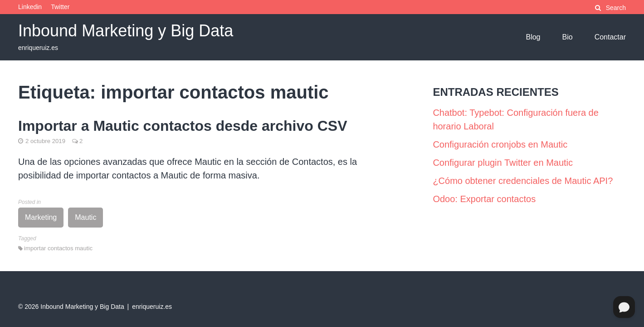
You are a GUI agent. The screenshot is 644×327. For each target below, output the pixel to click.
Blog (533, 37)
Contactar (610, 37)
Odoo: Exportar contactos (484, 199)
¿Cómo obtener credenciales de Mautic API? (523, 181)
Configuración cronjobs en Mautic (500, 144)
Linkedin (30, 7)
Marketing (41, 217)
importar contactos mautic (58, 248)
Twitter (60, 7)
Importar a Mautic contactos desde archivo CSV (183, 126)
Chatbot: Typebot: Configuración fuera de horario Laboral (515, 119)
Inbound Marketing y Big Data (126, 31)
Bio (568, 37)
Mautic (85, 217)
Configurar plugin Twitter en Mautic (503, 163)
